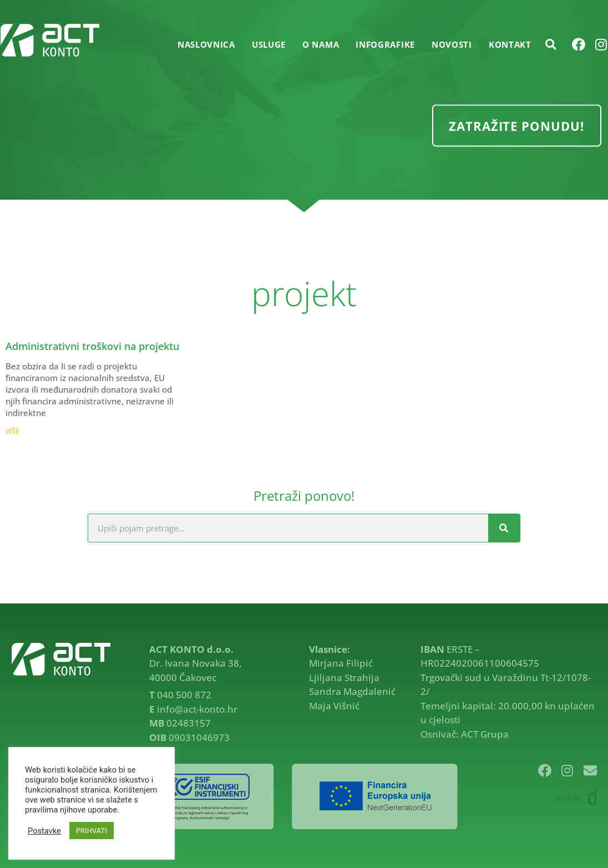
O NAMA (321, 44)
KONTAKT (510, 44)
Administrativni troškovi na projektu (92, 346)
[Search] (504, 528)
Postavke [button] (44, 831)
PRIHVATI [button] (92, 831)
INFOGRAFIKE (385, 44)
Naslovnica (206, 44)
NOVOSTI (452, 44)
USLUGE (269, 44)
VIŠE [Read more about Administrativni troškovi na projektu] (12, 431)
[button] (551, 44)
